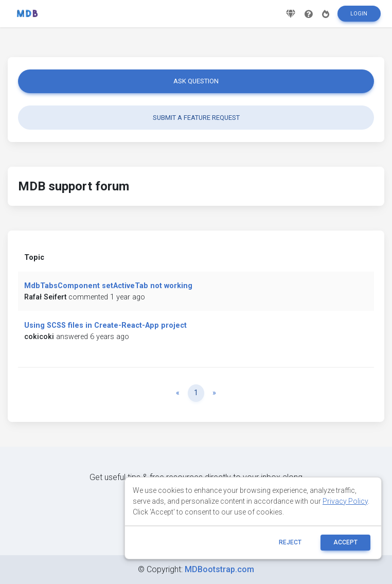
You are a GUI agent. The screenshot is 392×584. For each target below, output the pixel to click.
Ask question (196, 81)
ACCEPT (345, 542)
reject (290, 542)
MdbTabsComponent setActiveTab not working (108, 286)
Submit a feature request (196, 118)
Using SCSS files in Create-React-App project (105, 325)
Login (359, 17)
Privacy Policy (345, 501)
